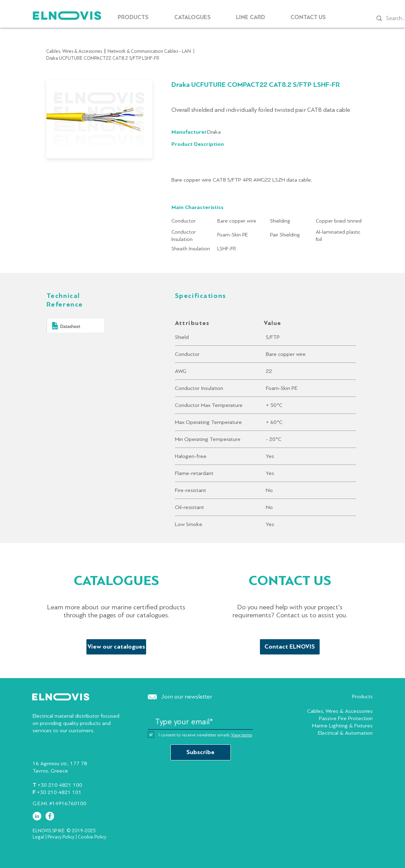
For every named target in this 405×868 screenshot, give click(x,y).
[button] (133, 17)
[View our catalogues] (116, 647)
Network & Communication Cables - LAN (149, 51)
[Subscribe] (201, 752)
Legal (38, 837)
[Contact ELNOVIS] (290, 647)
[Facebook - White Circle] (50, 816)
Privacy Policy (61, 837)
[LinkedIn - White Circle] (37, 816)
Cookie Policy (92, 837)
